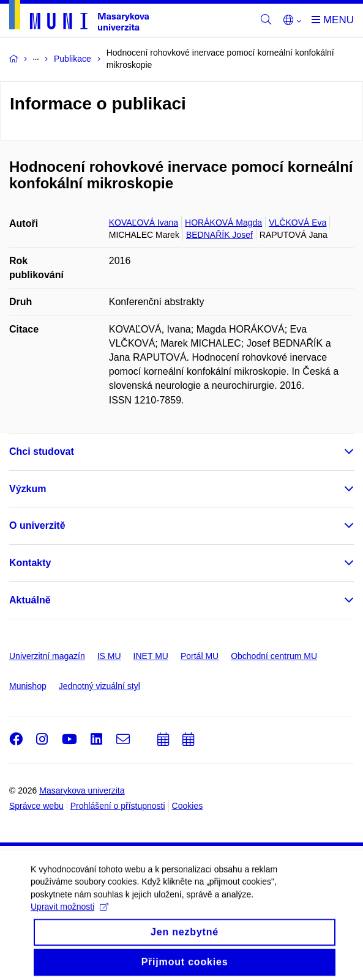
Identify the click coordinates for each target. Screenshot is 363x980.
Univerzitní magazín (47, 656)
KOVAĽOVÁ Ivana (144, 223)
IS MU (109, 656)
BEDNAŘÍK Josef (219, 235)
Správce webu (36, 806)
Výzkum (28, 489)
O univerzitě (37, 525)
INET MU (151, 656)
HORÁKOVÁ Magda (223, 223)
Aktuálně (30, 600)
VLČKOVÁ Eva (298, 223)
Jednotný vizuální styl (99, 686)
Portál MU (200, 656)
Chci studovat (42, 451)
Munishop (28, 686)
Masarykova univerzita (82, 790)
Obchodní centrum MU (274, 656)
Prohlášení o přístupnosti (118, 806)
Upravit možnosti (69, 935)
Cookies (188, 806)
